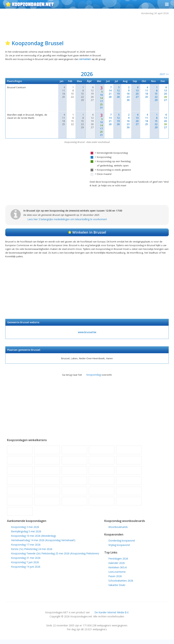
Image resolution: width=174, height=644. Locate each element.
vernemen (87, 60)
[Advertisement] (87, 27)
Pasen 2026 (115, 580)
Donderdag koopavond (122, 544)
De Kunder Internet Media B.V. (112, 617)
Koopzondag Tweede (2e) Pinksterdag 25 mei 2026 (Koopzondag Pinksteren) (55, 557)
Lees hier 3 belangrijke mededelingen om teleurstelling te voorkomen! (67, 220)
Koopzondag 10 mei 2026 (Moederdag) (34, 539)
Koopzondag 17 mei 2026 (26, 548)
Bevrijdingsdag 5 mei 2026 (26, 535)
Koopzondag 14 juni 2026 (26, 570)
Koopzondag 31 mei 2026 (26, 562)
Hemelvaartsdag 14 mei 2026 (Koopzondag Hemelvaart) (43, 544)
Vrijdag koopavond (119, 549)
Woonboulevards (118, 531)
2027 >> (164, 75)
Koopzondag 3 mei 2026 (25, 531)
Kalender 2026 (117, 567)
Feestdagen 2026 (118, 563)
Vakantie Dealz (117, 589)
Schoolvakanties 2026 (121, 585)
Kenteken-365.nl (118, 571)
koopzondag (94, 378)
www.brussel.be (87, 335)
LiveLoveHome (117, 576)
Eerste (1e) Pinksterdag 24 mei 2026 (32, 553)
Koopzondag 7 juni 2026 (25, 566)
